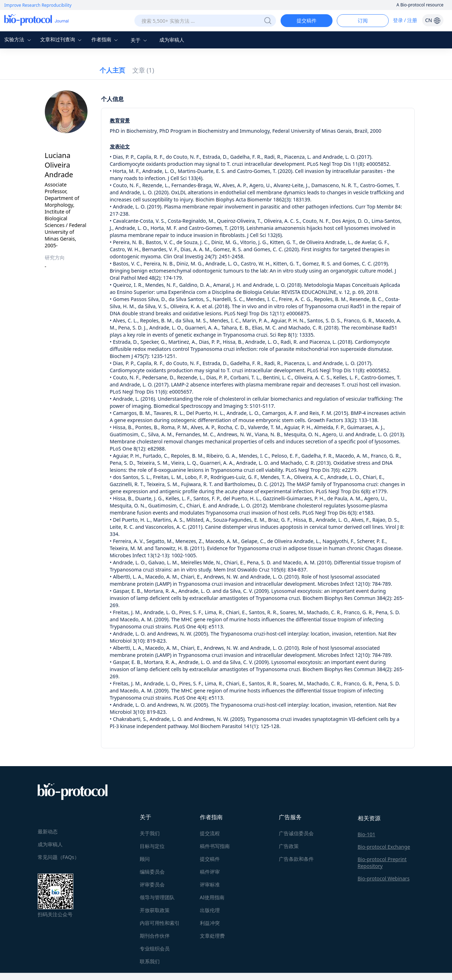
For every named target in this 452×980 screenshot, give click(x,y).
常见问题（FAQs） (59, 857)
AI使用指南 (212, 897)
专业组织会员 (155, 949)
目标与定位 (152, 846)
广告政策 (289, 846)
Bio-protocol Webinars (384, 878)
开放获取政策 (155, 910)
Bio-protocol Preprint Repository (382, 863)
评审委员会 (152, 884)
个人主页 (112, 70)
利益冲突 (210, 923)
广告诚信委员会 (296, 833)
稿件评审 (210, 872)
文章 (143, 70)
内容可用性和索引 (160, 923)
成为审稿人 (172, 40)
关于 (140, 40)
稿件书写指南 (215, 846)
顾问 (145, 859)
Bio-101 (367, 834)
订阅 (363, 20)
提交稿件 (307, 20)
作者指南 (106, 39)
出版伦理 (210, 910)
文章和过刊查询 (62, 39)
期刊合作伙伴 (155, 936)
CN (433, 20)
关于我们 (150, 833)
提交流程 (210, 833)
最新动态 (48, 831)
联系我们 (150, 961)
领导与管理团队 (157, 897)
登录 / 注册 (405, 20)
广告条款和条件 (296, 859)
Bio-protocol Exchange (384, 847)
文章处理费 (212, 936)
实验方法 (18, 39)
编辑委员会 (152, 872)
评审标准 (210, 884)
